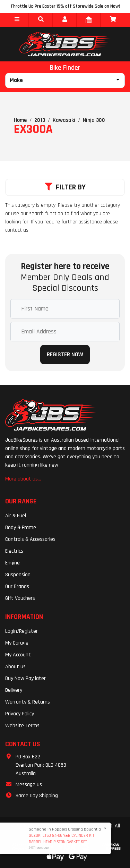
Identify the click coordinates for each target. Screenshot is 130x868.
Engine (12, 563)
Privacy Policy (20, 714)
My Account (18, 655)
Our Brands (17, 586)
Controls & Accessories (30, 539)
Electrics (14, 551)
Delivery (14, 690)
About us (15, 667)
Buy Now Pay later (25, 678)
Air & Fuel (16, 516)
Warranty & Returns (28, 702)
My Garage (17, 643)
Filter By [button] (65, 187)
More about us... (23, 479)
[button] (17, 20)
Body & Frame (21, 527)
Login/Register (21, 631)
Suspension (18, 575)
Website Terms (22, 726)
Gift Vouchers (20, 598)
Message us (29, 785)
